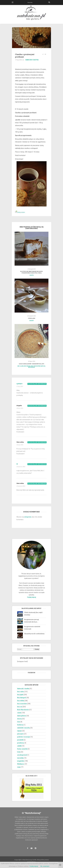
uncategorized (22, 755)
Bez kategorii (22, 698)
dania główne (22, 716)
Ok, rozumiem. (45, 866)
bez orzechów (36, 366)
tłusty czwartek (22, 749)
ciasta (32, 275)
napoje (43, 366)
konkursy (20, 725)
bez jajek (21, 366)
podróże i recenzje (24, 737)
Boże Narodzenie (23, 710)
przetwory (21, 743)
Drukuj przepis (20, 212)
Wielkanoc (21, 764)
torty (19, 752)
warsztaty (20, 758)
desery (32, 321)
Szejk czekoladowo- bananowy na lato (31, 364)
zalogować (28, 517)
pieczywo (20, 734)
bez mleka (27, 366)
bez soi (20, 707)
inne (19, 722)
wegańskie (31, 367)
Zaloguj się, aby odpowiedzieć (37, 384)
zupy (19, 767)
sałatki (19, 746)
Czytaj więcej (31, 597)
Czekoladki (32, 318)
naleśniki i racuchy (23, 728)
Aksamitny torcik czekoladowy (34, 634)
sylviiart (19, 384)
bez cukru (21, 692)
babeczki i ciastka (32, 60)
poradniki (20, 740)
